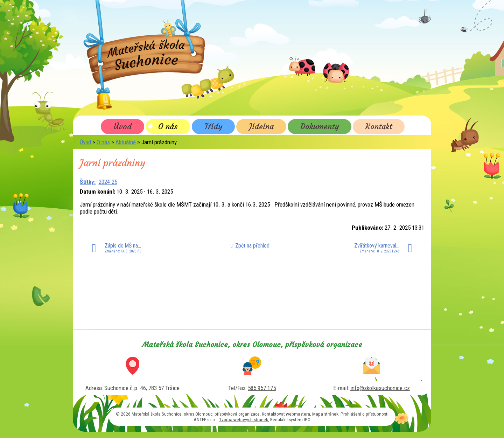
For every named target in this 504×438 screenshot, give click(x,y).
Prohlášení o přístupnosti (365, 414)
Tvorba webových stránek (244, 419)
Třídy (213, 126)
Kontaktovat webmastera (286, 414)
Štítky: (88, 182)
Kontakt (379, 126)
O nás (168, 126)
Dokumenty (320, 126)
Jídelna (261, 126)
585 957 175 (262, 388)
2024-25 (108, 182)
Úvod (122, 126)
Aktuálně (126, 142)
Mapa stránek (325, 414)
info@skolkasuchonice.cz (380, 388)
